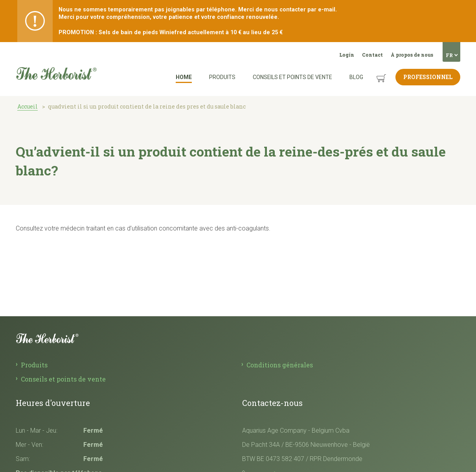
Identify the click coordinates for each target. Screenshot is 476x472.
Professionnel (428, 77)
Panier (374, 72)
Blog (356, 77)
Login (347, 55)
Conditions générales (280, 365)
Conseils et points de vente (292, 77)
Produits (222, 77)
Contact (372, 55)
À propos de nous (412, 55)
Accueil (28, 106)
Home (184, 77)
